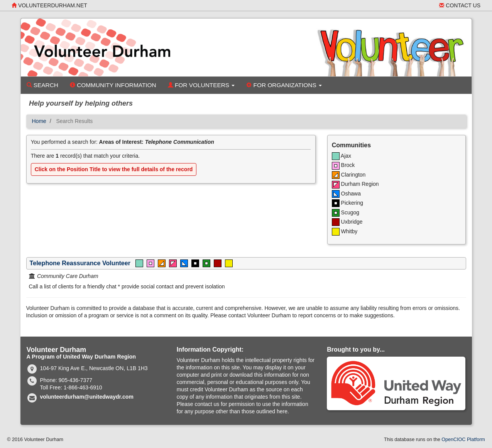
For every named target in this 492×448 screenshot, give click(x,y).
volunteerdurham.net (49, 5)
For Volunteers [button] (201, 85)
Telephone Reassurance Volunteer (80, 263)
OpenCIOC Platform (463, 440)
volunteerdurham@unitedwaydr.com (87, 397)
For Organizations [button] (284, 85)
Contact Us (460, 5)
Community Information (113, 85)
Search (42, 85)
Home (39, 121)
